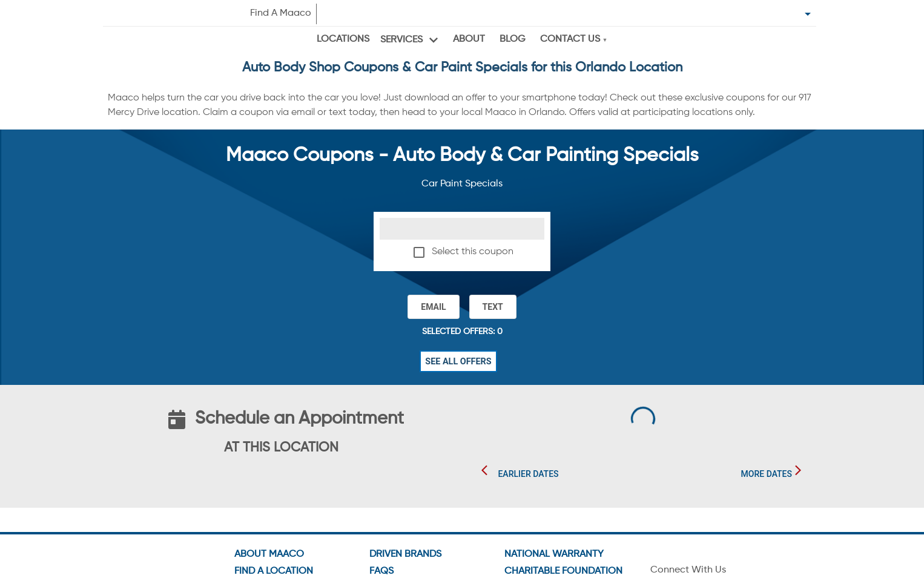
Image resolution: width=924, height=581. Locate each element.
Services (401, 40)
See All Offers (458, 361)
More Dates (767, 474)
